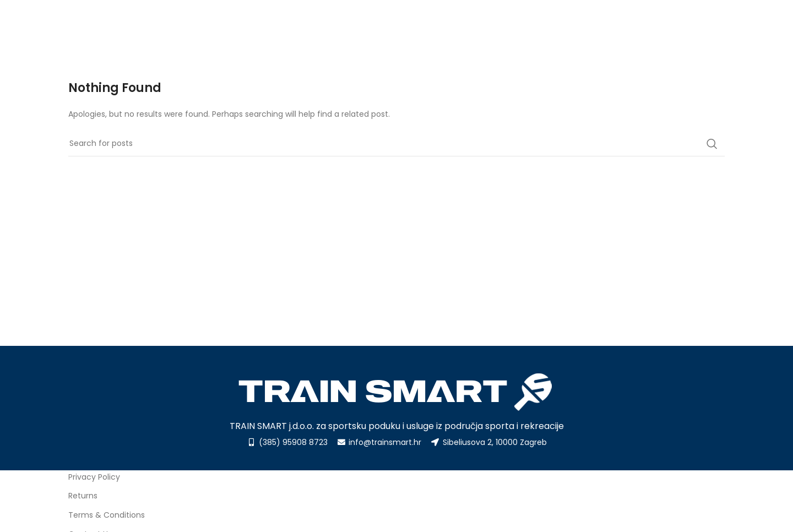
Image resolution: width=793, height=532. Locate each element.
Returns (83, 496)
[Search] (397, 144)
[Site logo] (123, 28)
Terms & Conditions (107, 515)
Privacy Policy (94, 477)
